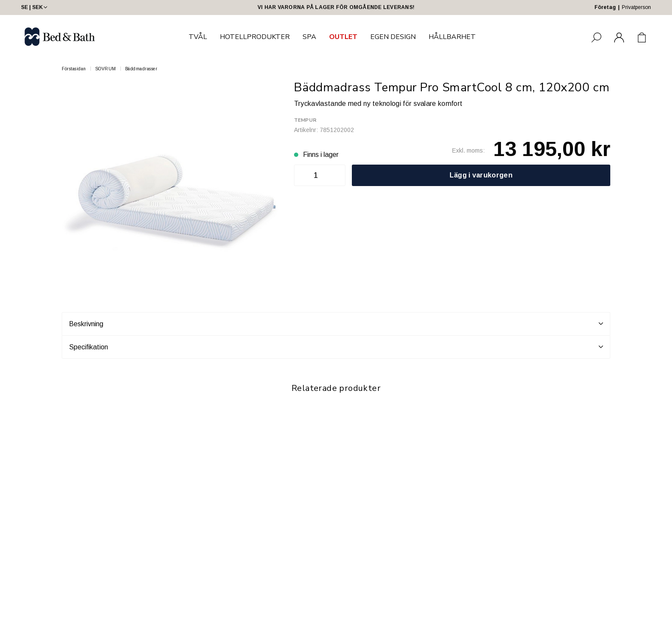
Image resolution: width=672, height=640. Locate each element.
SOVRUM (106, 69)
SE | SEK (35, 7)
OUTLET (343, 37)
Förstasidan (74, 69)
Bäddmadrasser (141, 69)
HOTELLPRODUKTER (255, 37)
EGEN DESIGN (393, 37)
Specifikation (336, 347)
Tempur (305, 120)
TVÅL (198, 37)
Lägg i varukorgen (481, 175)
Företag (605, 7)
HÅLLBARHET (452, 37)
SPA (309, 37)
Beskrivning (336, 324)
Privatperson (636, 7)
